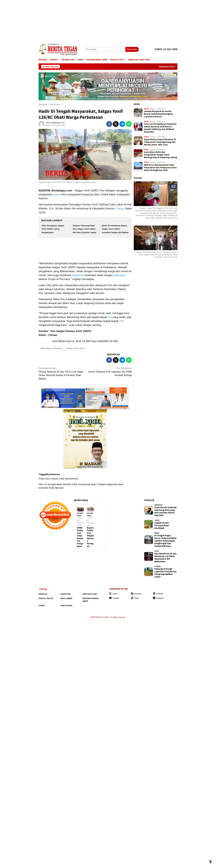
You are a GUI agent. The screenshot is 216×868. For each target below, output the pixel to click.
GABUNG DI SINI (108, 341)
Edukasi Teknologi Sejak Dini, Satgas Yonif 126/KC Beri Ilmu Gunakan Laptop (85, 229)
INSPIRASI (158, 505)
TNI (110, 317)
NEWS (137, 104)
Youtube (114, 598)
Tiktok (135, 598)
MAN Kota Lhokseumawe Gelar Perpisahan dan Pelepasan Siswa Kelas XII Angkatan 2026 (160, 168)
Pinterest (136, 594)
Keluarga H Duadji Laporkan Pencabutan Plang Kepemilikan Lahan (165, 573)
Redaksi (43, 594)
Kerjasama (66, 606)
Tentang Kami (90, 594)
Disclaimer (66, 598)
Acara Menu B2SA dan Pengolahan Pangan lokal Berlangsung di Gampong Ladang (160, 155)
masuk (55, 479)
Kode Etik (66, 594)
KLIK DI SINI (83, 341)
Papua (120, 208)
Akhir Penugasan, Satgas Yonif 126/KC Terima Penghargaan (53, 229)
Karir (42, 606)
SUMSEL (158, 566)
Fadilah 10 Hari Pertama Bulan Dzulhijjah (162, 525)
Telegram (158, 598)
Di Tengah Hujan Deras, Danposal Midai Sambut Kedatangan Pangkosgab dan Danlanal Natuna (165, 541)
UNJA (157, 551)
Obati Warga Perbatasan (51, 348)
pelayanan (78, 275)
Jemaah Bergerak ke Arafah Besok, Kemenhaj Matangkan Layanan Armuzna (158, 114)
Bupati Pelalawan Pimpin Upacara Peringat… (90, 537)
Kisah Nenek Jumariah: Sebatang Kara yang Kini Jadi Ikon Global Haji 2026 (166, 511)
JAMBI (157, 520)
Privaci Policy (46, 598)
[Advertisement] (87, 20)
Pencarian (132, 49)
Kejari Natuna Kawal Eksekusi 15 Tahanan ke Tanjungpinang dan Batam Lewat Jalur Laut (160, 142)
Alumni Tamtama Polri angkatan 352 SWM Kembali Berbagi (109, 372)
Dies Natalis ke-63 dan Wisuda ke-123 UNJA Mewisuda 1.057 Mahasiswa (165, 558)
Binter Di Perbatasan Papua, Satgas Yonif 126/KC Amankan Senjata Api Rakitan (115, 229)
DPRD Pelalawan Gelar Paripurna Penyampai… (80, 537)
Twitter (113, 594)
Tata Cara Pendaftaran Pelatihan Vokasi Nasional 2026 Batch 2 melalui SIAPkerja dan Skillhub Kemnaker (160, 128)
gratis (56, 194)
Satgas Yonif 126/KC (76, 348)
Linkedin (158, 594)
